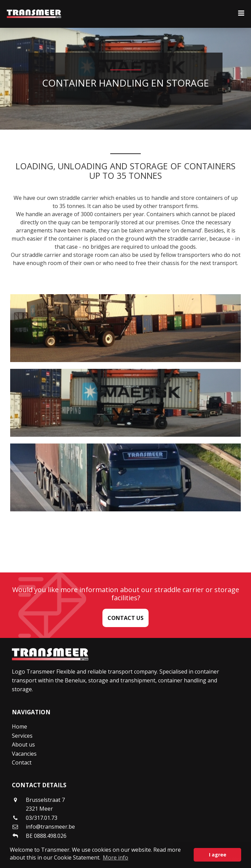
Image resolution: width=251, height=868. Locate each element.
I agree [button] (218, 855)
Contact (22, 762)
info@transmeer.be (50, 827)
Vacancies (24, 754)
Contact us (125, 618)
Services (22, 736)
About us (23, 744)
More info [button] (115, 857)
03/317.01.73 (42, 818)
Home (20, 727)
